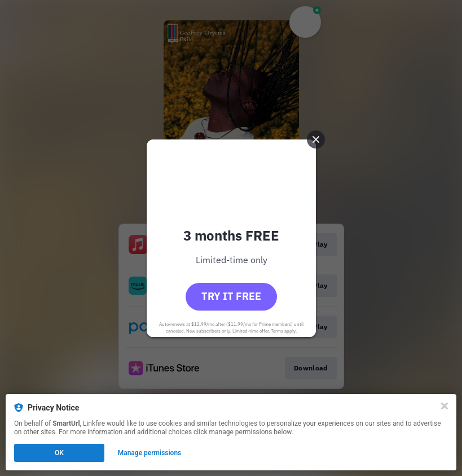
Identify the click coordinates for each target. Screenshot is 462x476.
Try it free (231, 296)
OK (59, 453)
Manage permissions (150, 453)
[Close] (445, 406)
